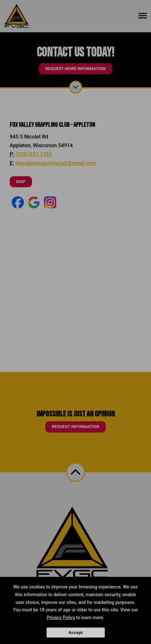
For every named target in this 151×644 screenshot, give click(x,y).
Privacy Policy (61, 618)
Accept (75, 633)
